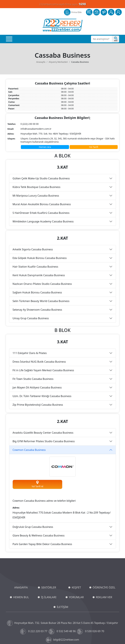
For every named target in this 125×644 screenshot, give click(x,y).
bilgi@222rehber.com (62, 605)
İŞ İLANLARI (49, 562)
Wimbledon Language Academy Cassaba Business (43, 186)
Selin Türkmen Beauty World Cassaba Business (41, 266)
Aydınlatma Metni (63, 634)
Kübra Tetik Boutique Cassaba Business (36, 152)
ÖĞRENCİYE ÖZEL (104, 552)
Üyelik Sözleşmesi (82, 634)
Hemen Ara (45, 112)
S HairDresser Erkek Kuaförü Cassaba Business (41, 178)
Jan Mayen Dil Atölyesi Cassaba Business (37, 352)
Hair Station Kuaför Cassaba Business (35, 232)
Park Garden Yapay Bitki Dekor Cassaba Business (42, 509)
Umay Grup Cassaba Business (31, 283)
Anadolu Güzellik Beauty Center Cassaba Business (43, 398)
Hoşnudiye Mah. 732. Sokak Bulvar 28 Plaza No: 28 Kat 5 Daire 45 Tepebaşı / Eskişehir (63, 588)
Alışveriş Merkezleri (58, 27)
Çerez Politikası (46, 634)
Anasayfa (41, 27)
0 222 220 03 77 (34, 596)
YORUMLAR (76, 562)
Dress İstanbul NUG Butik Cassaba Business (39, 327)
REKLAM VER (104, 562)
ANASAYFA (21, 552)
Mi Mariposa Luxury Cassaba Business (36, 161)
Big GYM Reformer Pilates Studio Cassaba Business (44, 406)
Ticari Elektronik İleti (101, 634)
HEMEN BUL (21, 562)
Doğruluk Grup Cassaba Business (33, 492)
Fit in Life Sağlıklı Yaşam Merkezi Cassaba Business (43, 335)
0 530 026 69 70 (91, 596)
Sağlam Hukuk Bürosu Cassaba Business (37, 257)
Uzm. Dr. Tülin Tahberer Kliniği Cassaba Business (42, 361)
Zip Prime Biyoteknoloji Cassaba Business (38, 370)
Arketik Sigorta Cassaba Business (33, 214)
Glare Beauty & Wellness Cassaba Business (38, 500)
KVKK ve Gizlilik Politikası (26, 634)
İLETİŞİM (62, 572)
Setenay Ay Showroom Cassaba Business (37, 275)
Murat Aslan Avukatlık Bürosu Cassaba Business (42, 169)
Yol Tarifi (94, 112)
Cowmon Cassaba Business (29, 415)
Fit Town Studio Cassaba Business (33, 344)
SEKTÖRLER (49, 552)
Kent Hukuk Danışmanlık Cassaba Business (39, 240)
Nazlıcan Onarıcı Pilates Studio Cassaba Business (42, 249)
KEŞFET (76, 552)
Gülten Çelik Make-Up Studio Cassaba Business (41, 143)
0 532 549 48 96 (63, 596)
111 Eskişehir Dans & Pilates (30, 318)
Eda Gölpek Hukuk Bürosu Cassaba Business (40, 223)
